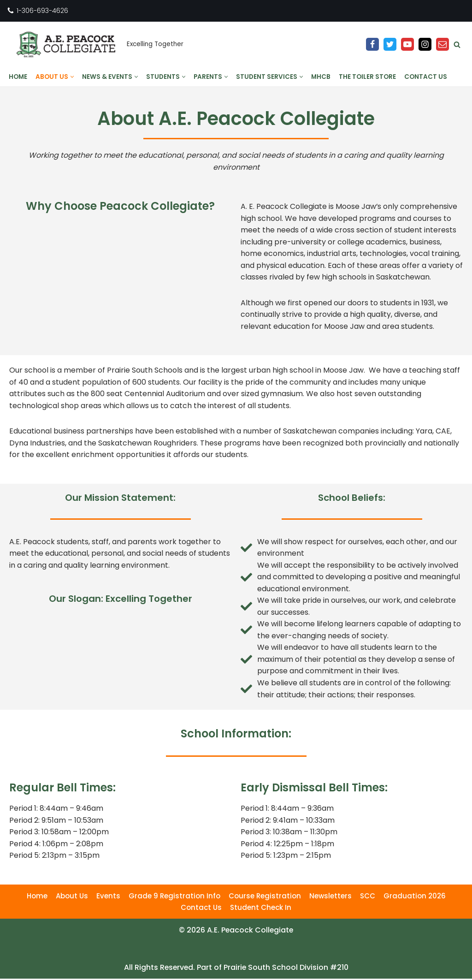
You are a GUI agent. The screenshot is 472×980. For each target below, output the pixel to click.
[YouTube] (407, 44)
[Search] (457, 45)
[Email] (442, 44)
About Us (72, 897)
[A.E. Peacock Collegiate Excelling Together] (95, 45)
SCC (368, 897)
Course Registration (265, 897)
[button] (72, 77)
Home (18, 77)
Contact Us (426, 77)
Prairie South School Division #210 (287, 969)
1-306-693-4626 (42, 11)
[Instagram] (425, 44)
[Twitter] (390, 44)
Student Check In (261, 909)
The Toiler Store (367, 77)
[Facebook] (372, 44)
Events (108, 897)
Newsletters (330, 897)
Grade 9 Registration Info (174, 897)
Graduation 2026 (415, 897)
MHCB (321, 77)
